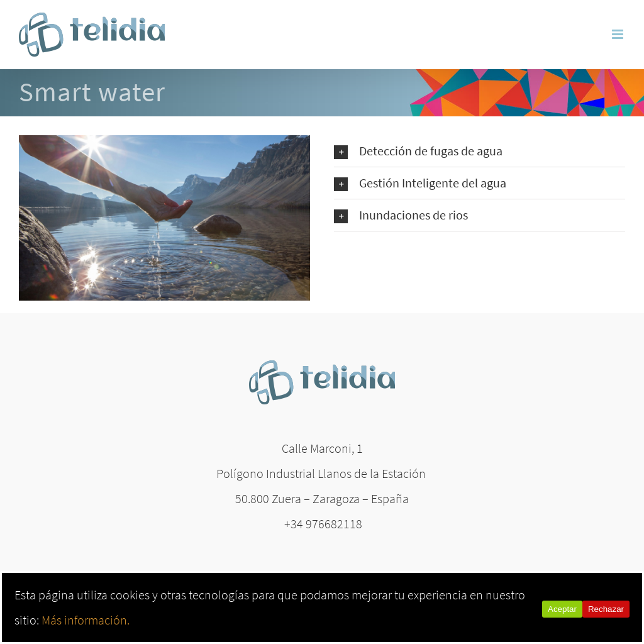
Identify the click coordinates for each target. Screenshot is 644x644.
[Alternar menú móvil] (619, 34)
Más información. (86, 620)
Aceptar (562, 609)
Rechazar (606, 609)
